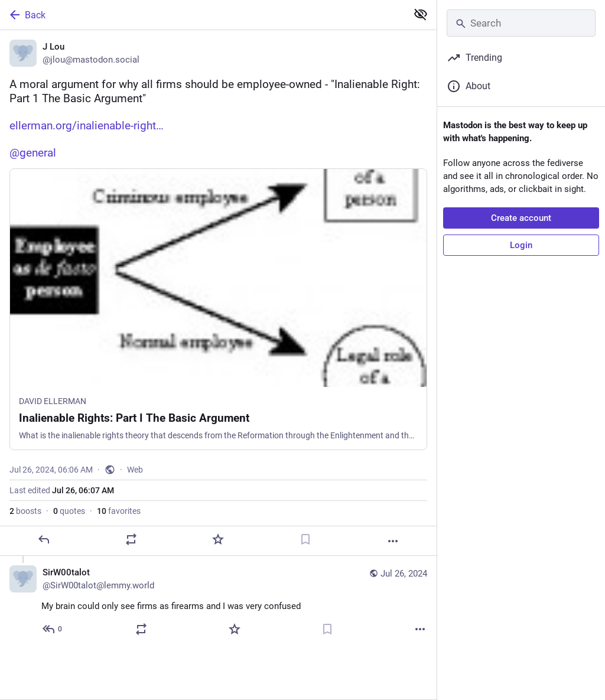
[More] (393, 541)
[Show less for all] (421, 14)
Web (135, 470)
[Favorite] (218, 539)
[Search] (521, 23)
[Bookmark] (305, 539)
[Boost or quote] (131, 539)
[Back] (202, 15)
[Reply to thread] (53, 629)
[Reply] (44, 539)
